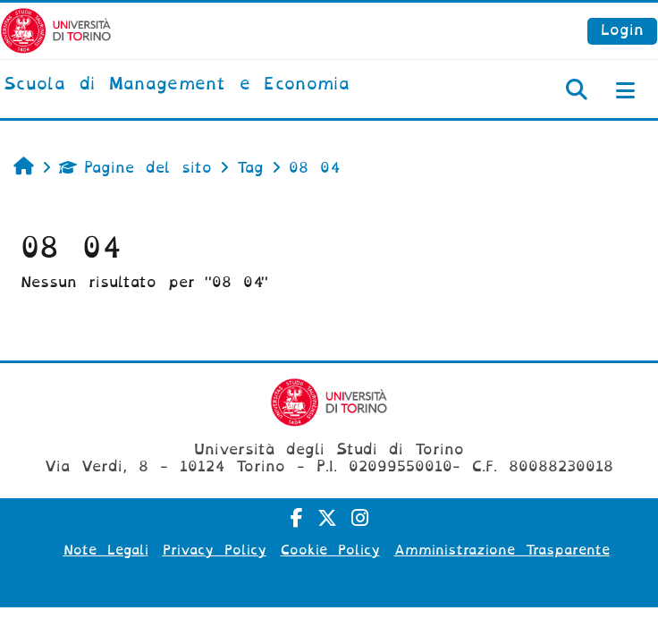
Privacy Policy (215, 550)
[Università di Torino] (56, 30)
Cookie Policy (330, 550)
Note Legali (106, 550)
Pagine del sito (135, 168)
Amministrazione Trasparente (502, 550)
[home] (177, 85)
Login (622, 30)
